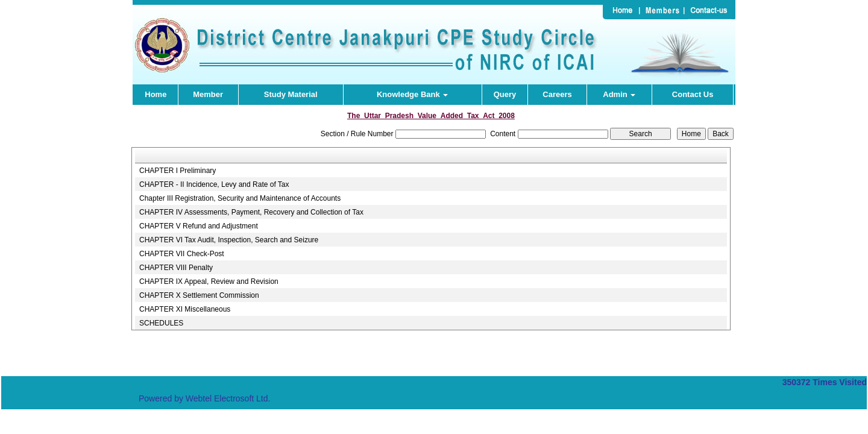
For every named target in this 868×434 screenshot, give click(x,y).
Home (156, 94)
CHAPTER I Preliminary (178, 171)
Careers (557, 94)
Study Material (291, 94)
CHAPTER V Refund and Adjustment (199, 226)
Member (208, 94)
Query (505, 94)
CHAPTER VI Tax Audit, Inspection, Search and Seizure (229, 240)
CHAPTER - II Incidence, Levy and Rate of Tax (214, 184)
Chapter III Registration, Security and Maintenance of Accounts (240, 198)
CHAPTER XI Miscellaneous (185, 309)
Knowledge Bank (412, 94)
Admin (619, 94)
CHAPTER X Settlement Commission (199, 295)
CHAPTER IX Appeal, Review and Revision (209, 281)
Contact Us (693, 94)
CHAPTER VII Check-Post (182, 254)
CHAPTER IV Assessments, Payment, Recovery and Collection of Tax (251, 212)
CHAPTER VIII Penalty (176, 268)
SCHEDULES (161, 323)
